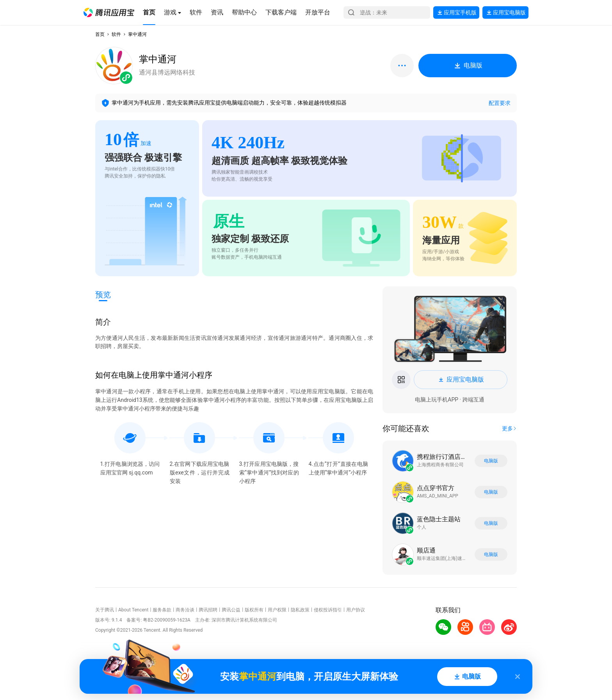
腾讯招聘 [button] (208, 610)
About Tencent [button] (133, 610)
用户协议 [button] (356, 610)
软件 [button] (116, 34)
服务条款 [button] (162, 610)
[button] (109, 12)
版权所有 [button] (254, 610)
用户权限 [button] (277, 610)
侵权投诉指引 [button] (328, 610)
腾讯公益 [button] (231, 610)
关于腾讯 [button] (105, 610)
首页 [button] (100, 34)
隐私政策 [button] (300, 610)
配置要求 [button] (500, 103)
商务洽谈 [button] (185, 610)
